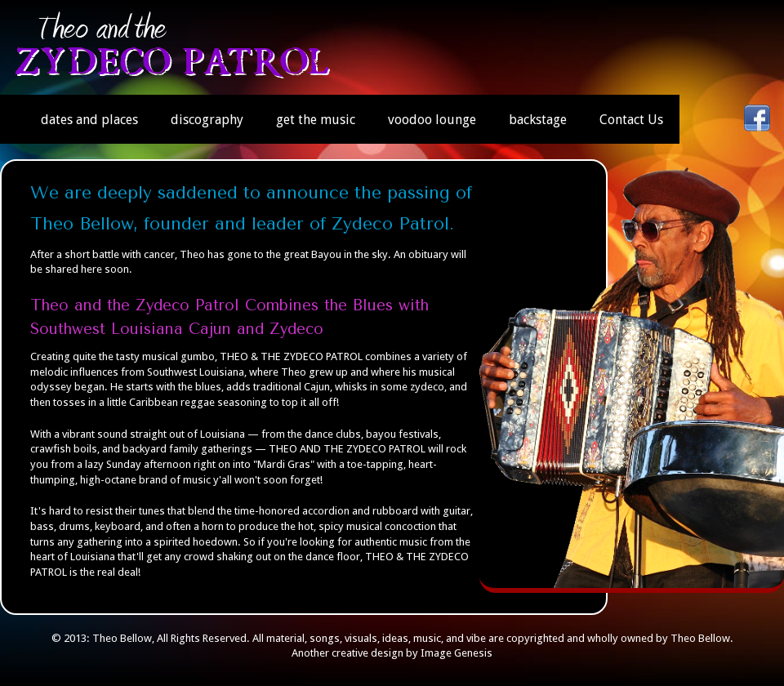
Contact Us (631, 120)
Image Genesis (457, 653)
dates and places (89, 120)
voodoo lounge (432, 120)
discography (207, 120)
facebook (757, 118)
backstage (538, 120)
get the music (316, 120)
